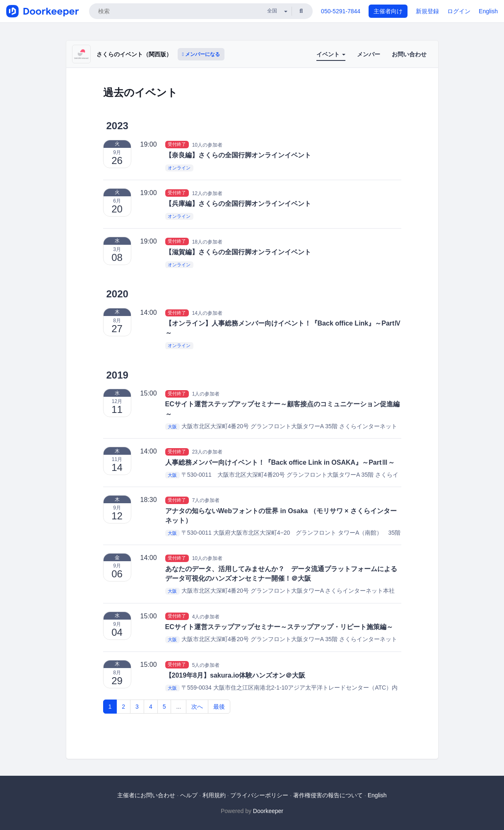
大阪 (172, 427)
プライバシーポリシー (259, 795)
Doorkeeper (268, 811)
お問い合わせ (409, 54)
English (488, 11)
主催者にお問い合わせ (146, 795)
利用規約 (214, 795)
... (178, 707)
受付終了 (177, 145)
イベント (331, 54)
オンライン (179, 168)
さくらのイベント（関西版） (134, 54)
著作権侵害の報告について (328, 795)
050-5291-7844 (341, 11)
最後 (219, 707)
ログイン (459, 11)
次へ (197, 707)
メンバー (369, 54)
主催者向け (388, 11)
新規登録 (427, 11)
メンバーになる (201, 54)
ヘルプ (189, 795)
